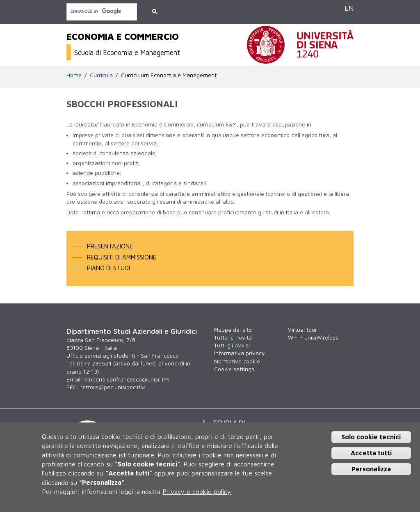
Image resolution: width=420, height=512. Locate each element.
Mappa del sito (233, 330)
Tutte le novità (233, 338)
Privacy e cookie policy (197, 491)
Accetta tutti (371, 453)
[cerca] (101, 11)
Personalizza (371, 469)
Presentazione (110, 246)
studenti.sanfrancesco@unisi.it (126, 379)
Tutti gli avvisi (232, 345)
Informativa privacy (239, 353)
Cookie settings (234, 369)
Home (74, 75)
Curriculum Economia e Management (169, 75)
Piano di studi (108, 268)
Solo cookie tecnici (371, 437)
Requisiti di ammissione (122, 257)
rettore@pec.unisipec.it (113, 387)
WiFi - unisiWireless (313, 338)
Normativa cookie (237, 361)
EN (349, 8)
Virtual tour (302, 330)
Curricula (101, 75)
